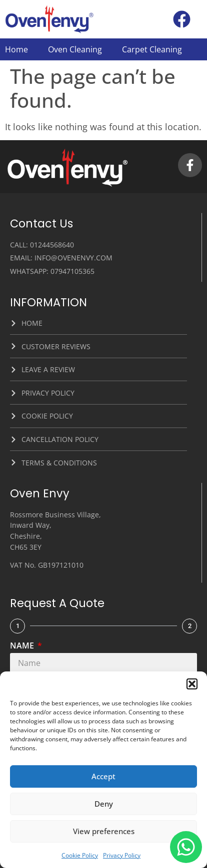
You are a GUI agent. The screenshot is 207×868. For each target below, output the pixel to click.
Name (23, 646)
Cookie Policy (80, 855)
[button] (192, 684)
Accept (103, 776)
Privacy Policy (122, 855)
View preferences (104, 831)
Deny (104, 804)
